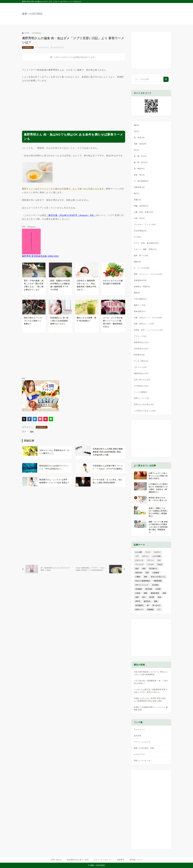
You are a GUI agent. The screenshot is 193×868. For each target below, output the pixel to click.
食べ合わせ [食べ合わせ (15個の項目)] (157, 605)
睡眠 (137, 262)
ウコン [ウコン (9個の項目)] (148, 552)
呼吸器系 (139, 187)
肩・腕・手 (140, 156)
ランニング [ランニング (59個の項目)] (139, 564)
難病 (137, 293)
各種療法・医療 (142, 287)
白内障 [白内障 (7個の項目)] (158, 589)
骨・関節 (139, 169)
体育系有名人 (141, 342)
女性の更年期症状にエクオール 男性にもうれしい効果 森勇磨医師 (151, 673)
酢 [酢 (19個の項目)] (148, 605)
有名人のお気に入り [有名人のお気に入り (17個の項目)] (158, 577)
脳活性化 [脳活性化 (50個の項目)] (147, 601)
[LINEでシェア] (51, 419)
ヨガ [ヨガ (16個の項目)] (159, 560)
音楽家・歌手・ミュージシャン (148, 330)
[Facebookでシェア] (30, 419)
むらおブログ (139, 754)
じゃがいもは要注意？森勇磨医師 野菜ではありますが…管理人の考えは (151, 691)
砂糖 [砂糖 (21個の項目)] (164, 593)
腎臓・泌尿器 (141, 206)
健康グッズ (140, 305)
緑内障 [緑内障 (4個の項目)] (152, 597)
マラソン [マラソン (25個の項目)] (150, 560)
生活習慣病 (140, 231)
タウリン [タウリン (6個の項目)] (146, 556)
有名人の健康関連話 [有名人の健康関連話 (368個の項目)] (143, 581)
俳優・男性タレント (144, 324)
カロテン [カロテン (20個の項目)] (157, 552)
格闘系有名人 (141, 373)
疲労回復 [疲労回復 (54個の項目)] (149, 589)
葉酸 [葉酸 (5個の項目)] (156, 601)
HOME (26, 33)
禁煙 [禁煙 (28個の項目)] (137, 597)
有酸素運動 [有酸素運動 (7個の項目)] (158, 581)
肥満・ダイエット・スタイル (148, 274)
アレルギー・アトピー (145, 224)
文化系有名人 (37, 33)
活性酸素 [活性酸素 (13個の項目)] (139, 589)
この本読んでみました (145, 411)
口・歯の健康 (141, 181)
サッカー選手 (141, 361)
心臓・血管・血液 (143, 212)
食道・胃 (139, 175)
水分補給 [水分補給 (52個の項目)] (155, 585)
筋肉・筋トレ (141, 255)
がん (137, 237)
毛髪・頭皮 (140, 144)
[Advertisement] (74, 104)
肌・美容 (139, 138)
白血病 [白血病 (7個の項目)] (138, 593)
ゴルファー (140, 367)
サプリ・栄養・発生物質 (146, 243)
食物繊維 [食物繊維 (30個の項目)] (150, 609)
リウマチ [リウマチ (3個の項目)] (150, 564)
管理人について (141, 398)
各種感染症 (140, 280)
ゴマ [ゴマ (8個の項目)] (137, 556)
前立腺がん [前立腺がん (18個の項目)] (153, 569)
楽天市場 (138, 736)
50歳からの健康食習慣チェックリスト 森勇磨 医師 (151, 708)
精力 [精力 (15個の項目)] (144, 597)
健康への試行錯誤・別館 (144, 748)
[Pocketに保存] (40, 419)
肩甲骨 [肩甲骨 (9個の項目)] (138, 601)
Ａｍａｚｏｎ (139, 729)
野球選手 (139, 355)
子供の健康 (140, 299)
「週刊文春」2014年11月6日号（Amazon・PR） (71, 215)
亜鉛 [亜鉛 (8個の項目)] (137, 569)
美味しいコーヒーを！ (143, 760)
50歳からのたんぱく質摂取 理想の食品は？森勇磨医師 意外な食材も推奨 (150, 700)
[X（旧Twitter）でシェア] (24, 419)
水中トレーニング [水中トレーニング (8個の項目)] (142, 585)
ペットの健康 (141, 392)
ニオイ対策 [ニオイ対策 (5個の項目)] (157, 556)
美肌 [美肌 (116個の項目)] (159, 597)
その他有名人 (141, 386)
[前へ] (47, 569)
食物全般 (140, 311)
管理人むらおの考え (144, 404)
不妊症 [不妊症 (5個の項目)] (160, 564)
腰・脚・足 (141, 162)
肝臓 (137, 200)
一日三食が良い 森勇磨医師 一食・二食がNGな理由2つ (151, 682)
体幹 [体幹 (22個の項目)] (144, 569)
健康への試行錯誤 (32, 14)
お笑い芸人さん (142, 380)
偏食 (32, 432)
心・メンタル (142, 268)
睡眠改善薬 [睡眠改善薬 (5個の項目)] (155, 593)
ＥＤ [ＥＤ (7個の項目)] (159, 609)
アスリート (140, 336)
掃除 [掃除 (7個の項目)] (146, 577)
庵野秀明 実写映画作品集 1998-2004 (40, 256)
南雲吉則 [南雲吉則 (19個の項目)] (139, 573)
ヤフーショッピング (142, 742)
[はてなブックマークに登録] (35, 419)
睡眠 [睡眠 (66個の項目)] (146, 593)
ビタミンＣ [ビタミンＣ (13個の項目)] (139, 560)
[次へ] (100, 569)
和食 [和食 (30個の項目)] (147, 573)
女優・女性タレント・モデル (148, 318)
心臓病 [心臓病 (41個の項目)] (138, 577)
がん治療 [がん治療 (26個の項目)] (139, 552)
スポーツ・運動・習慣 (145, 249)
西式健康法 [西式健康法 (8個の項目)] (139, 605)
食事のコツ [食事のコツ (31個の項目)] (139, 609)
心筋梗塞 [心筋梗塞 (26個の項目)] (156, 573)
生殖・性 (139, 218)
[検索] (166, 79)
